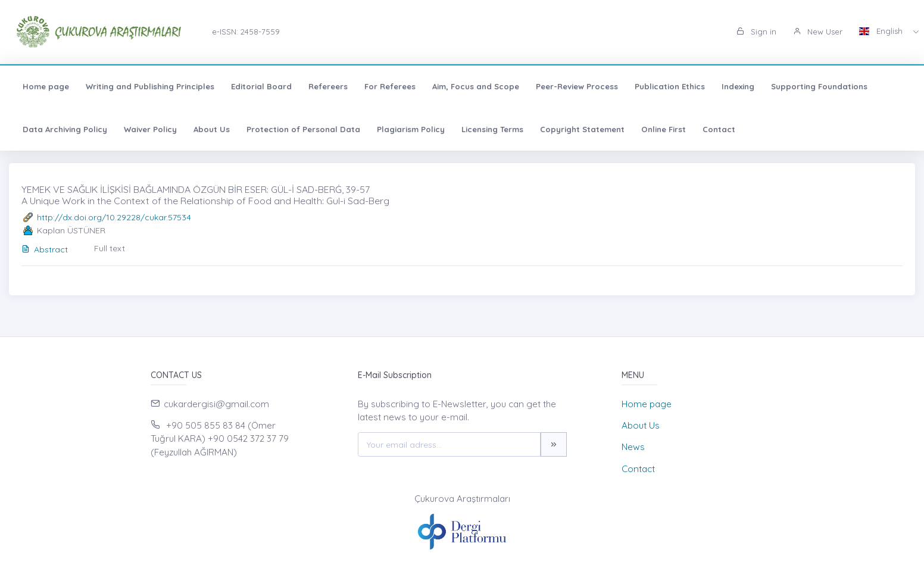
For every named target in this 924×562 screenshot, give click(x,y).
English (882, 31)
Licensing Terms (492, 129)
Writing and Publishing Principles (150, 86)
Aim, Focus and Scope (476, 86)
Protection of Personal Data (303, 129)
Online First (664, 129)
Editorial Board (261, 86)
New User (818, 32)
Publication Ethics (670, 86)
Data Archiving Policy (65, 129)
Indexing (738, 86)
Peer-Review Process (577, 86)
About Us (212, 129)
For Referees (390, 86)
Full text (110, 248)
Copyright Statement (582, 129)
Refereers (328, 86)
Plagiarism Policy (411, 129)
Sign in (756, 32)
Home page (46, 86)
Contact (719, 129)
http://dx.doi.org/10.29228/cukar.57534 (114, 217)
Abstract (45, 249)
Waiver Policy (150, 129)
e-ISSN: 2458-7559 (246, 32)
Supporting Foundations (819, 86)
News (633, 447)
